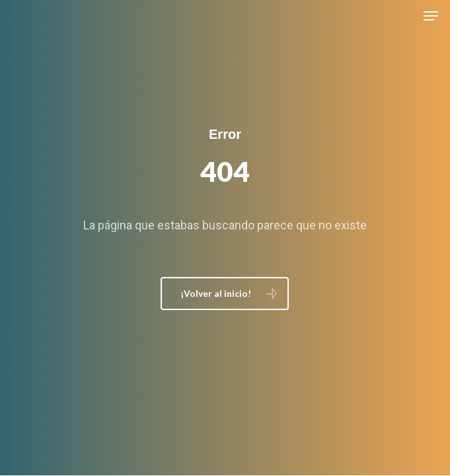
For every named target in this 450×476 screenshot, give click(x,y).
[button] (431, 16)
